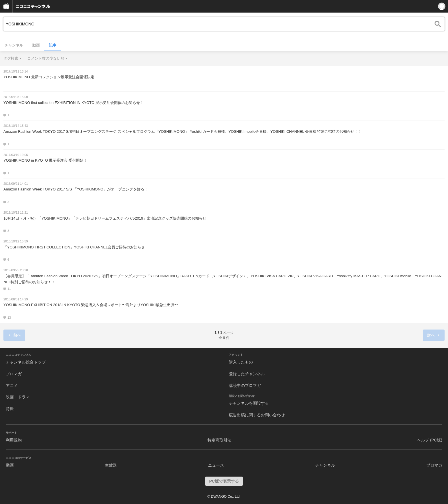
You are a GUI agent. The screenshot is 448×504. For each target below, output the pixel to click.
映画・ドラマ (18, 397)
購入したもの (241, 362)
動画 (36, 45)
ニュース (216, 465)
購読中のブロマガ (245, 385)
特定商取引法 (219, 440)
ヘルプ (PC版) (430, 440)
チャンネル (14, 45)
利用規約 (14, 440)
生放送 (111, 465)
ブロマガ (14, 374)
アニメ (12, 385)
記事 (53, 45)
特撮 (10, 409)
